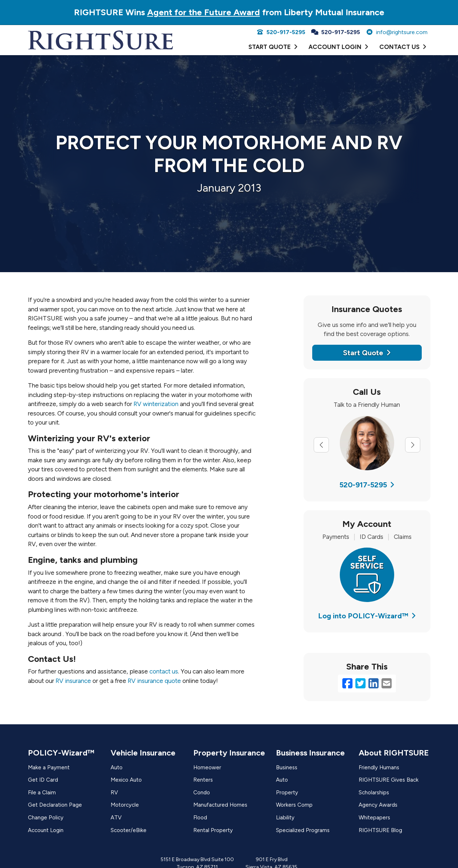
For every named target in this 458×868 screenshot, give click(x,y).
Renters (203, 780)
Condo (202, 793)
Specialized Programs (303, 830)
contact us (164, 671)
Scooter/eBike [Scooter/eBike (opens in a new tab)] (129, 830)
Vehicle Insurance (143, 753)
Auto (117, 767)
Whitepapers (374, 818)
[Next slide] (413, 445)
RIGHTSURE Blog (380, 830)
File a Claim (42, 793)
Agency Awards (378, 805)
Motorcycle (125, 805)
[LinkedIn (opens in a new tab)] (374, 684)
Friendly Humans (379, 767)
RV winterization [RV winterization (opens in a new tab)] (156, 404)
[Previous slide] (321, 445)
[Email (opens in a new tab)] (387, 684)
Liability (285, 818)
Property (287, 793)
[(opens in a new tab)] (367, 574)
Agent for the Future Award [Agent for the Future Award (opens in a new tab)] (204, 12)
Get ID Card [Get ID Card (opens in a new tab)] (43, 780)
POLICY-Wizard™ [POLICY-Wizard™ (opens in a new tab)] (61, 753)
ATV (116, 818)
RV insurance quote (154, 681)
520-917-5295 (281, 32)
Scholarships (374, 793)
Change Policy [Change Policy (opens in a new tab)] (46, 818)
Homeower (207, 767)
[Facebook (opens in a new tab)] (347, 684)
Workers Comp (294, 805)
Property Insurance (229, 753)
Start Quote (367, 353)
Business (287, 767)
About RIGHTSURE (394, 753)
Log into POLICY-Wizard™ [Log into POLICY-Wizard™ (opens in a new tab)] (367, 616)
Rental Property (213, 830)
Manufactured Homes (220, 805)
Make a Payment (49, 767)
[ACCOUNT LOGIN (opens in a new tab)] (339, 47)
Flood (200, 818)
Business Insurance (310, 753)
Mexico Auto (126, 780)
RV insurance (73, 681)
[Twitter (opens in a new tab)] (360, 684)
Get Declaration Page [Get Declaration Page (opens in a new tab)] (55, 805)
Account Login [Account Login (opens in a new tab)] (46, 830)
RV (114, 793)
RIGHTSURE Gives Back (389, 780)
